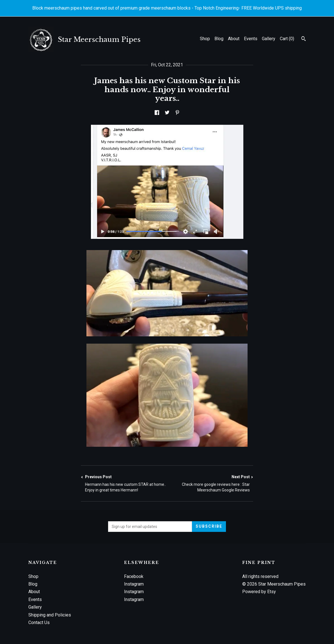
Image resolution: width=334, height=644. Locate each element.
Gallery (269, 39)
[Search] (304, 39)
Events (251, 39)
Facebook (134, 576)
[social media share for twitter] (167, 113)
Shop (205, 39)
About (234, 39)
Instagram (134, 584)
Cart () (287, 39)
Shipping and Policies (50, 615)
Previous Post (124, 484)
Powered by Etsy (259, 592)
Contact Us (39, 623)
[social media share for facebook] (157, 113)
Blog (219, 39)
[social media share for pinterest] (177, 113)
